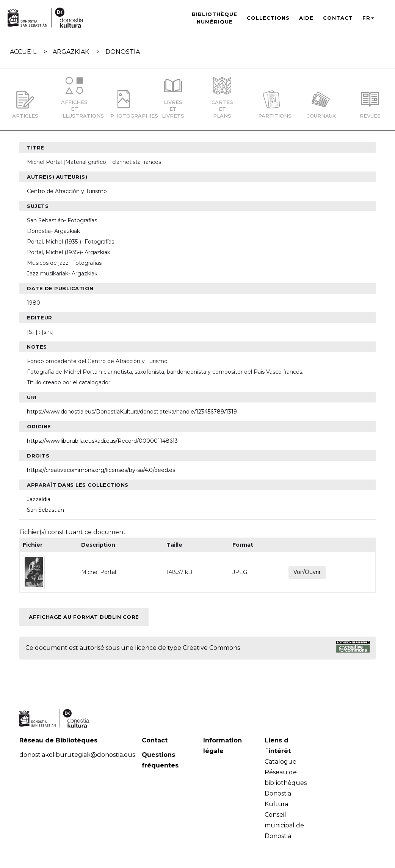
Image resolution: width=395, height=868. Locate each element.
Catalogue (281, 762)
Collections (268, 18)
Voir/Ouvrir (307, 572)
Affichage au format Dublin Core (84, 617)
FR (368, 18)
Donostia (123, 52)
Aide (306, 18)
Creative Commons (211, 648)
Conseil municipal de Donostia (284, 825)
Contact (338, 18)
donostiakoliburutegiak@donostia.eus (77, 755)
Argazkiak (71, 52)
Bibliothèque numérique (215, 18)
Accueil (23, 52)
